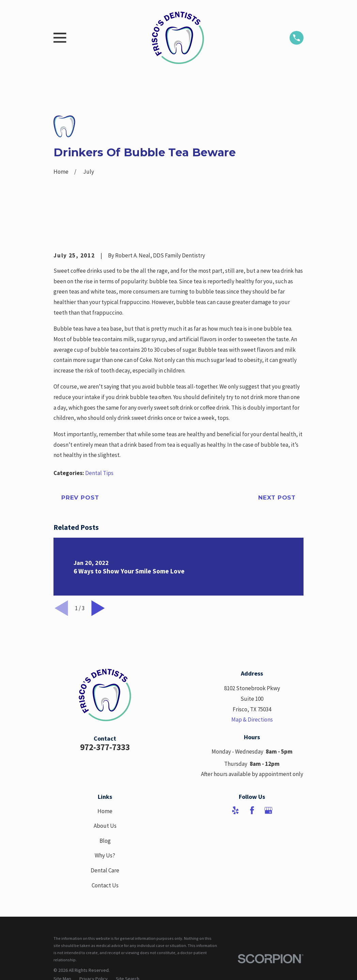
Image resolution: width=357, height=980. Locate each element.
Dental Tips (99, 473)
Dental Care (105, 870)
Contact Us (105, 885)
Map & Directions (252, 720)
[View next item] (98, 608)
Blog (105, 841)
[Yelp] (235, 810)
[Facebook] (252, 810)
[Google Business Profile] (268, 810)
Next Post (277, 497)
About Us (105, 826)
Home (105, 811)
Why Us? (105, 855)
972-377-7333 (105, 747)
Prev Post (80, 497)
